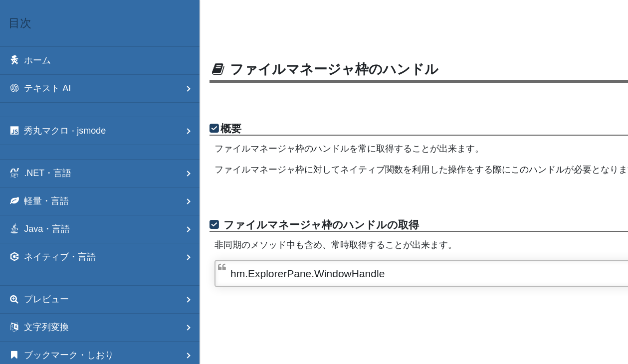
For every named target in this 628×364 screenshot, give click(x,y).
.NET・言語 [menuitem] (104, 173)
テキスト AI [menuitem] (104, 89)
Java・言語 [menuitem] (104, 229)
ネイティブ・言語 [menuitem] (104, 257)
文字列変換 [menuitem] (104, 327)
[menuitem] (100, 61)
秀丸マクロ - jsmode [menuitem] (104, 131)
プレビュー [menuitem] (104, 299)
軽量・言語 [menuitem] (104, 201)
